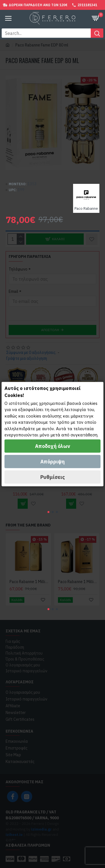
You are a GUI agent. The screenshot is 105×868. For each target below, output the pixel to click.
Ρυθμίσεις (53, 477)
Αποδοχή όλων (53, 446)
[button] (48, 512)
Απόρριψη (53, 462)
